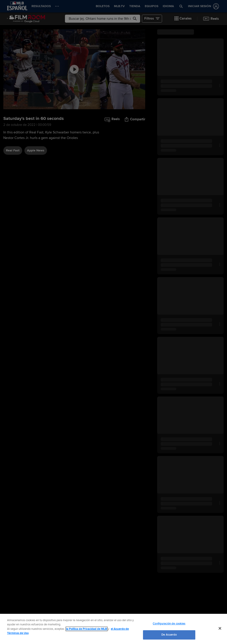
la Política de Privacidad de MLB (87, 629)
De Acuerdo (169, 635)
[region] (113, 629)
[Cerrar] (220, 628)
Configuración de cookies (169, 624)
